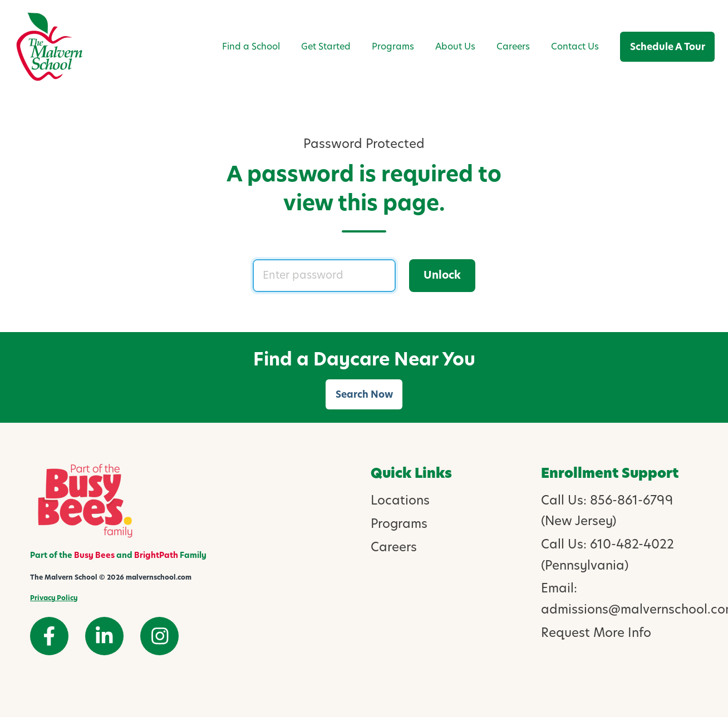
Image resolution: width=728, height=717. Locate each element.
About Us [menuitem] (455, 46)
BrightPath (156, 555)
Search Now (364, 394)
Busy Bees (94, 555)
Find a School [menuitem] (251, 46)
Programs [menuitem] (393, 46)
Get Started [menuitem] (326, 46)
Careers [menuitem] (513, 46)
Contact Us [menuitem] (575, 46)
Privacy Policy (54, 598)
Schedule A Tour (668, 47)
